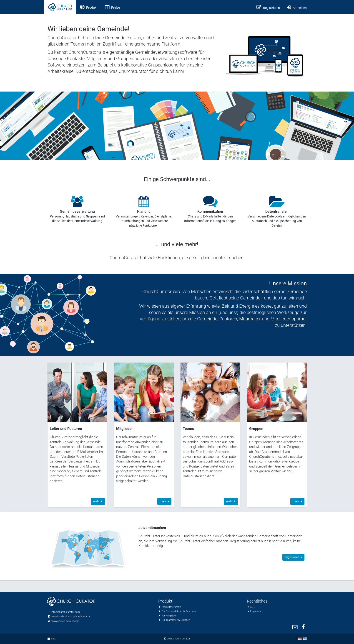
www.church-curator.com (65, 621)
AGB (253, 607)
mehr (98, 501)
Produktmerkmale (171, 607)
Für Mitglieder (169, 616)
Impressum (257, 611)
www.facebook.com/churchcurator (71, 617)
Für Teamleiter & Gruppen (176, 620)
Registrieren (293, 557)
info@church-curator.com (66, 612)
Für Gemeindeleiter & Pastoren (179, 611)
